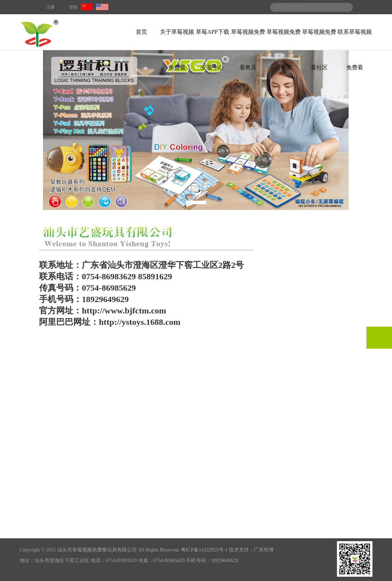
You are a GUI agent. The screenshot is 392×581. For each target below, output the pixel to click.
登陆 (73, 7)
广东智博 (264, 550)
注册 (50, 7)
